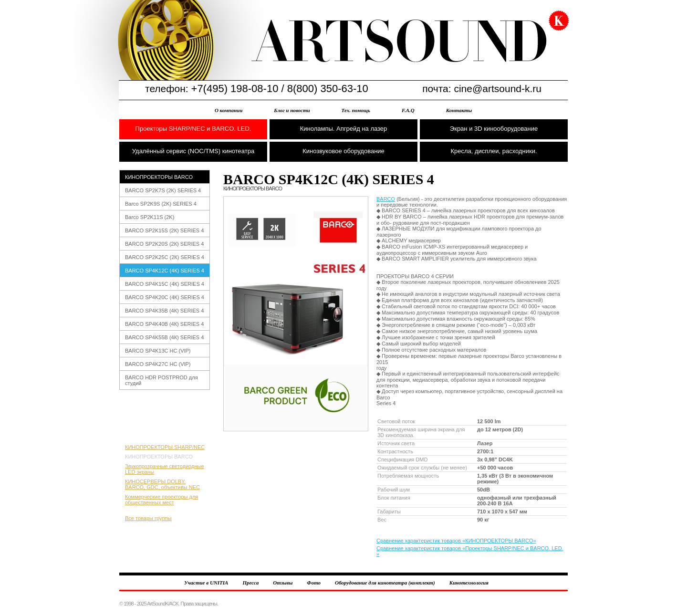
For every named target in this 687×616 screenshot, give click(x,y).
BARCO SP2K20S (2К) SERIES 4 (164, 244)
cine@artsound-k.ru (498, 89)
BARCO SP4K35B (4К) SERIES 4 (164, 311)
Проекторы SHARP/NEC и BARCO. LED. (193, 129)
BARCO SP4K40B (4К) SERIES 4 (164, 324)
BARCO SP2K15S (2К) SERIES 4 (164, 230)
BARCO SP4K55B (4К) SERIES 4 (164, 337)
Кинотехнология (469, 583)
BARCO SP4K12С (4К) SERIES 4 (165, 271)
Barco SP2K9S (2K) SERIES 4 (161, 204)
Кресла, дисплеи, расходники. (494, 151)
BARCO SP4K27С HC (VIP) (158, 364)
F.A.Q (408, 110)
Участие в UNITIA (206, 583)
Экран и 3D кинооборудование (494, 129)
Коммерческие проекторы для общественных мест (161, 500)
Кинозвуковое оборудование (343, 151)
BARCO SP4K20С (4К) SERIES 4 (165, 297)
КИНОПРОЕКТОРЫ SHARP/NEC (165, 447)
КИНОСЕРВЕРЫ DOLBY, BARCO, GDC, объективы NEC (162, 484)
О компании (229, 110)
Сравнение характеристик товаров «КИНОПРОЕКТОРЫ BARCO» (456, 541)
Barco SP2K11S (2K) (150, 217)
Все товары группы (148, 518)
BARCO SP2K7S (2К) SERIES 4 (163, 190)
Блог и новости (292, 110)
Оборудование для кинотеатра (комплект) (385, 583)
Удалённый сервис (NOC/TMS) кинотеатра (193, 151)
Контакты (459, 110)
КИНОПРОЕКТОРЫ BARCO (159, 177)
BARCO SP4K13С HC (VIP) (158, 351)
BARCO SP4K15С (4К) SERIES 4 (165, 284)
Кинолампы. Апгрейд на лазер (344, 129)
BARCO (386, 199)
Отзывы (283, 583)
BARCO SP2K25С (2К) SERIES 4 (165, 257)
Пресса (250, 583)
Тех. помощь (356, 110)
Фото (314, 583)
